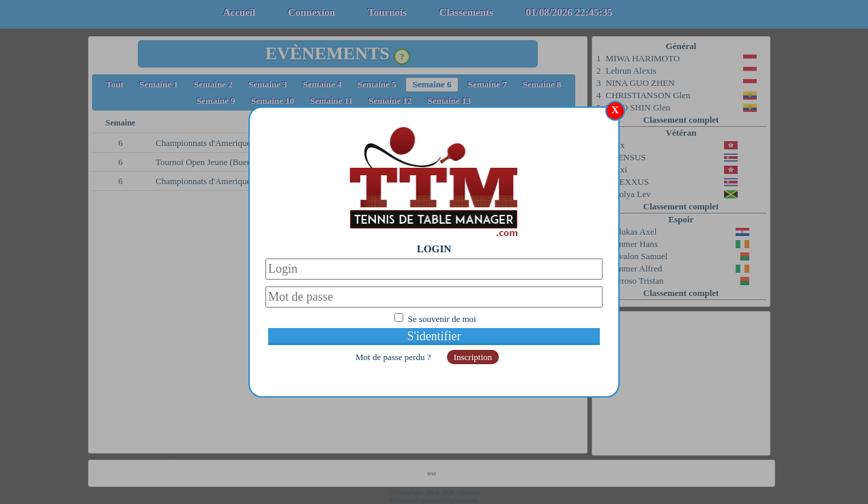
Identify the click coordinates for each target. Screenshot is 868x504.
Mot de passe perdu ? (394, 357)
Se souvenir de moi (442, 319)
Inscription (473, 357)
